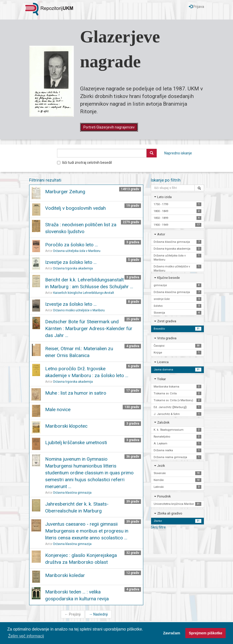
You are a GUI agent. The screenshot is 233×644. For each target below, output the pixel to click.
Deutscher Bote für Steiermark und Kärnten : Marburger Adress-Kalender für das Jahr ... (89, 328)
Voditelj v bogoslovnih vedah (75, 208)
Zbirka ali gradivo (170, 513)
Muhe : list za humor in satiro (76, 393)
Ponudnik (164, 496)
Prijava (196, 7)
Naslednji (98, 614)
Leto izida (164, 197)
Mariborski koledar (65, 575)
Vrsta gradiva (167, 338)
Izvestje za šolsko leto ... (71, 262)
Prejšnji (73, 614)
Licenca (163, 362)
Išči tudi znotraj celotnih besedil (84, 163)
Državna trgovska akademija (73, 268)
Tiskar (162, 379)
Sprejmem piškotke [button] (206, 633)
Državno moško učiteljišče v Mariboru (79, 310)
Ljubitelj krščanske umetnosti (76, 442)
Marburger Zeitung (65, 192)
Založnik (163, 422)
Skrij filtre (158, 527)
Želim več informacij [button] (26, 636)
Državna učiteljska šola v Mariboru (77, 251)
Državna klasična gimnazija (72, 493)
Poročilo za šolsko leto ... (71, 245)
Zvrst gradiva (167, 321)
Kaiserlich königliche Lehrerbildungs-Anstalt (84, 293)
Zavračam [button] (172, 633)
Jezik (161, 466)
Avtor (161, 234)
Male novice (58, 409)
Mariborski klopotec (66, 426)
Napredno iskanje (178, 153)
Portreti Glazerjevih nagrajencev (109, 127)
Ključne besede (168, 278)
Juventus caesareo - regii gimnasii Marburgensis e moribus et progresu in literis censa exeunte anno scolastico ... (87, 531)
